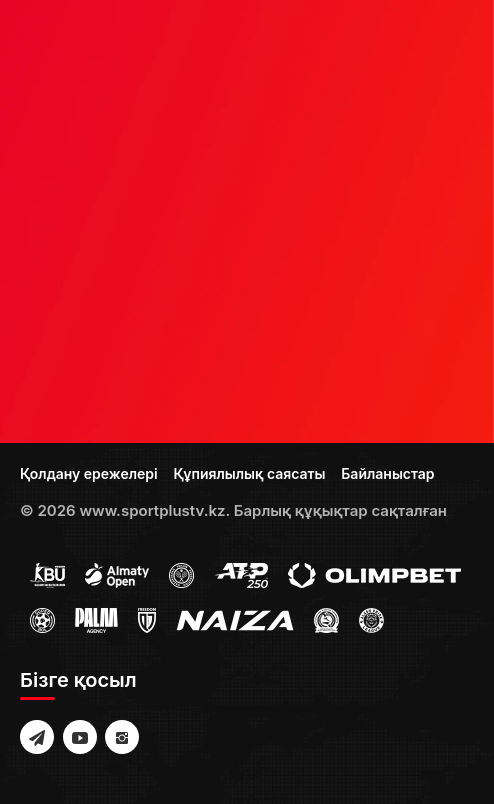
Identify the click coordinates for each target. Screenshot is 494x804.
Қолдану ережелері (89, 473)
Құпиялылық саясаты (249, 473)
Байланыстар (387, 473)
